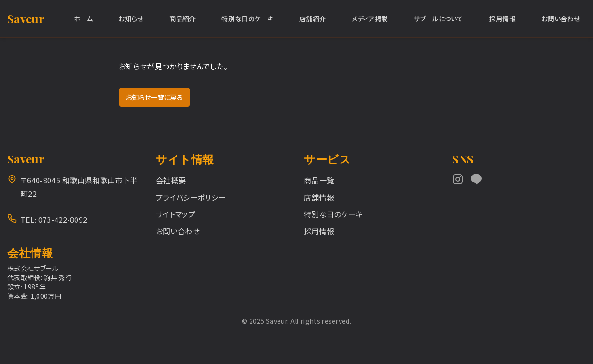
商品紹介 (182, 19)
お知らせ (131, 19)
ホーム (83, 19)
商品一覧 (319, 180)
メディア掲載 (370, 19)
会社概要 (171, 180)
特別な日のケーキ (247, 19)
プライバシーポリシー (191, 197)
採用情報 (502, 19)
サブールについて (438, 19)
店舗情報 (319, 197)
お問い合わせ (561, 19)
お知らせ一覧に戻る (155, 97)
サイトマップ (175, 214)
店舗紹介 (312, 19)
